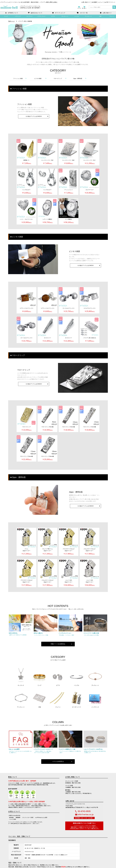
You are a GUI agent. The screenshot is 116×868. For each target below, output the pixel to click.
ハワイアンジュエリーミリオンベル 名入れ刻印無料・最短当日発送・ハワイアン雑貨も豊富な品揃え (29, 2)
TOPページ (11, 21)
